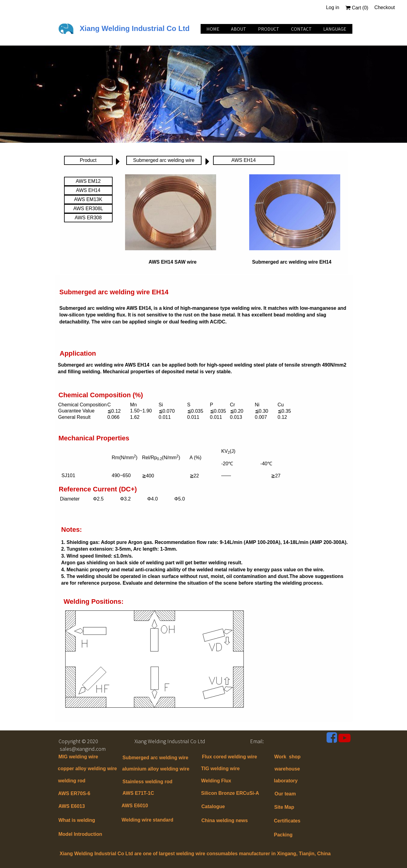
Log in (333, 7)
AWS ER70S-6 (74, 793)
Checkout (385, 7)
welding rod (72, 781)
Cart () (357, 8)
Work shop (288, 757)
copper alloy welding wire (88, 769)
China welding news (225, 820)
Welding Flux (216, 781)
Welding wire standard (148, 820)
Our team (285, 794)
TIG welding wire (220, 769)
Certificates (287, 821)
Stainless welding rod (148, 782)
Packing (283, 835)
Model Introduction (80, 834)
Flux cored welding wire (230, 757)
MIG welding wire (78, 757)
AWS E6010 (135, 806)
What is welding (77, 820)
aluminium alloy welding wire (156, 769)
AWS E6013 (72, 806)
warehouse (287, 769)
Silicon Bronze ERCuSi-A (230, 793)
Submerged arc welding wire (156, 758)
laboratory (286, 781)
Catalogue (213, 806)
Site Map (284, 807)
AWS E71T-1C (138, 793)
